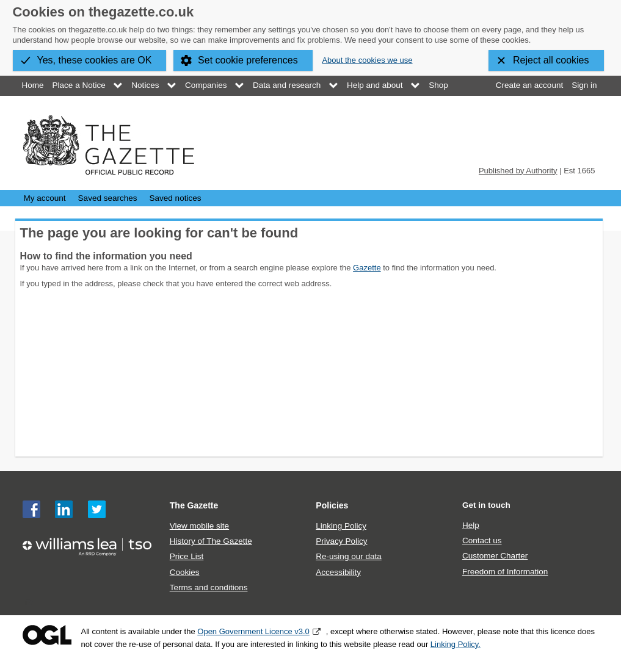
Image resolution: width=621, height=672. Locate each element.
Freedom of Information (505, 572)
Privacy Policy (341, 541)
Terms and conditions (209, 587)
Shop (438, 85)
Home (33, 85)
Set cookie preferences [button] (248, 60)
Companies (206, 85)
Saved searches (108, 198)
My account (45, 198)
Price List (187, 556)
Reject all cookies (551, 60)
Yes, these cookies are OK (95, 60)
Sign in (584, 85)
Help (471, 525)
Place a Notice (79, 85)
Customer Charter (495, 556)
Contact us (482, 540)
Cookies (185, 572)
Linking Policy (341, 526)
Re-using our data (348, 556)
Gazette (367, 268)
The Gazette (194, 505)
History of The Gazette (211, 541)
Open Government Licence (47, 635)
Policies (332, 505)
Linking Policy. (456, 644)
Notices (145, 85)
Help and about (375, 85)
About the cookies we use (367, 60)
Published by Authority (518, 171)
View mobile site (199, 526)
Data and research (287, 85)
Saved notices (176, 198)
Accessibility (338, 572)
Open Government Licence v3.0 (253, 631)
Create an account (529, 85)
